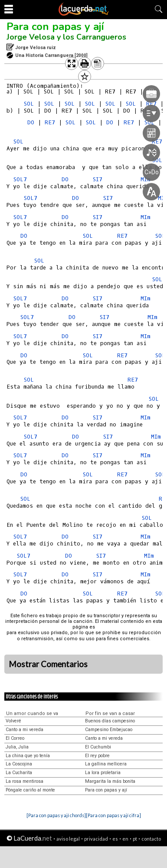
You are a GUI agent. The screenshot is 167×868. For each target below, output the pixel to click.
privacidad (96, 839)
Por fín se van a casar (110, 713)
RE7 (50, 122)
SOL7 (20, 179)
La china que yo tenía (28, 756)
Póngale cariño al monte (30, 790)
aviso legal (68, 839)
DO (31, 122)
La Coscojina (19, 764)
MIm (146, 298)
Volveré (13, 721)
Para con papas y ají (55, 27)
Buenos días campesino (110, 721)
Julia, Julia (17, 747)
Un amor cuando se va (32, 713)
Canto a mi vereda (25, 730)
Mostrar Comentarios (48, 664)
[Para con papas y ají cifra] (113, 815)
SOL (29, 104)
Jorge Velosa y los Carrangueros (66, 37)
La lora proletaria (103, 773)
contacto (151, 839)
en (125, 839)
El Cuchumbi (98, 747)
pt (135, 839)
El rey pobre (97, 756)
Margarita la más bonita (110, 781)
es (115, 839)
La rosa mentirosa (25, 781)
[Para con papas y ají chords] (56, 815)
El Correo (15, 738)
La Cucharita (19, 773)
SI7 (98, 298)
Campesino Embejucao (109, 730)
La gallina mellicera (106, 764)
